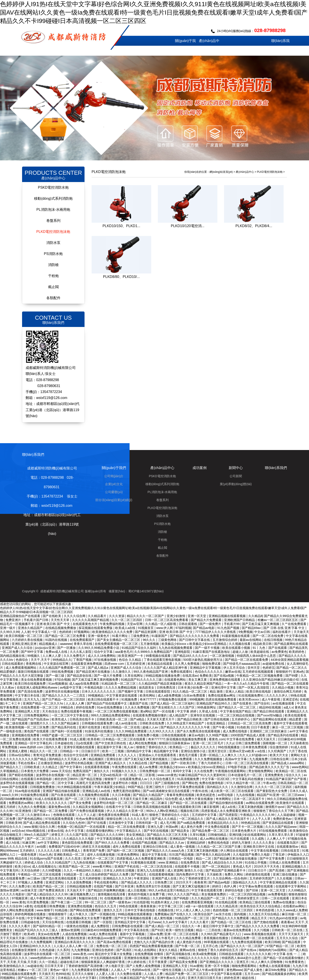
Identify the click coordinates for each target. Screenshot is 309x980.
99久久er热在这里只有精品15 (169, 890)
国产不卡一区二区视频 (248, 827)
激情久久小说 (194, 870)
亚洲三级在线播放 (286, 874)
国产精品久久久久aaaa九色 (166, 851)
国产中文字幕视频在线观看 (133, 918)
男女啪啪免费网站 (261, 771)
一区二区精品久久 (192, 819)
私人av (129, 747)
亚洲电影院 (183, 652)
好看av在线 (56, 831)
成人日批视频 (137, 890)
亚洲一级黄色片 (99, 636)
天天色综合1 (51, 711)
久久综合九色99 (74, 823)
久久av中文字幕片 (175, 922)
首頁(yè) (162, 51)
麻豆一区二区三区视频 (288, 727)
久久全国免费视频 (79, 882)
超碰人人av (151, 727)
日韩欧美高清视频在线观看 (152, 807)
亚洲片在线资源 (90, 727)
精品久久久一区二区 (44, 751)
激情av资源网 (10, 890)
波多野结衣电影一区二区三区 (114, 803)
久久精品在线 (138, 763)
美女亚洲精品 (136, 835)
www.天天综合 (61, 771)
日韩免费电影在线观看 (128, 926)
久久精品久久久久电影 (79, 839)
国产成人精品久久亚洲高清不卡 (228, 819)
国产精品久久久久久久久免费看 (258, 926)
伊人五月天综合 (235, 668)
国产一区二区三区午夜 (81, 799)
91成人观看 (78, 739)
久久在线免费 (204, 771)
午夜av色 (269, 783)
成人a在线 (229, 807)
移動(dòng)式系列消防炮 (53, 198)
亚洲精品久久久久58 (118, 878)
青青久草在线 (83, 644)
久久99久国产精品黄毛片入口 (221, 934)
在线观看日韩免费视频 (50, 906)
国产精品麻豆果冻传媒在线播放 (236, 858)
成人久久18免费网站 (102, 656)
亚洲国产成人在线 (165, 878)
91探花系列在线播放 (99, 731)
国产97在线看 (97, 823)
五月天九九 (32, 699)
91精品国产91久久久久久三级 (142, 680)
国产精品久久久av (172, 843)
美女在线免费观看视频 (37, 680)
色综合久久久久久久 (209, 672)
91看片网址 (120, 636)
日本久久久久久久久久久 (99, 691)
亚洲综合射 (115, 759)
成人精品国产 (179, 715)
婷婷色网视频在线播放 (31, 914)
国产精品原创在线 (80, 676)
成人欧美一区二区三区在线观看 (232, 791)
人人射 (26, 632)
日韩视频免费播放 (43, 787)
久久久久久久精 (49, 851)
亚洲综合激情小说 (194, 751)
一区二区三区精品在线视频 (236, 715)
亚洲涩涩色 (290, 699)
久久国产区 (187, 707)
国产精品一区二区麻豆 (152, 803)
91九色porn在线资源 (284, 918)
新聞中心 (257, 51)
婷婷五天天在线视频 (97, 847)
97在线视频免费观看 (273, 831)
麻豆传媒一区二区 (295, 914)
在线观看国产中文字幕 (113, 862)
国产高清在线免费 (31, 691)
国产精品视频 (159, 763)
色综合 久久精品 (130, 660)
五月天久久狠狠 (83, 974)
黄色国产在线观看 (37, 731)
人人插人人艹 (121, 970)
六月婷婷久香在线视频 (28, 640)
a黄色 (28, 906)
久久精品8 (255, 616)
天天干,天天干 (41, 660)
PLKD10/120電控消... (188, 226)
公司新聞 (236, 476)
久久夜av (8, 688)
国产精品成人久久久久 (137, 882)
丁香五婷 (279, 855)
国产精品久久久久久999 (107, 835)
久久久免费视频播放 (209, 759)
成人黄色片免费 (192, 827)
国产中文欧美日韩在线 (111, 743)
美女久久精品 (168, 950)
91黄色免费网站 (129, 855)
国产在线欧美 (52, 616)
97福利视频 (183, 628)
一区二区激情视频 (222, 656)
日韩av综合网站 (20, 755)
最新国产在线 (139, 703)
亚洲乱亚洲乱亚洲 (24, 644)
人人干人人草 (262, 819)
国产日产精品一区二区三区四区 (64, 699)
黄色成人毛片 (243, 866)
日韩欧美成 (32, 767)
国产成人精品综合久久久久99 (222, 862)
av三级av (34, 878)
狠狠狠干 (111, 779)
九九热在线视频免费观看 (176, 648)
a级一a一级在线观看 (200, 906)
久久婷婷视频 (162, 898)
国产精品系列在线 (64, 727)
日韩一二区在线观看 (276, 898)
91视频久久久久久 (125, 771)
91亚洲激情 (24, 811)
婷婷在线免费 (86, 707)
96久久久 (150, 640)
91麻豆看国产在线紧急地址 (212, 652)
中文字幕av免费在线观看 (256, 886)
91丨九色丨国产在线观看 (270, 648)
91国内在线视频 (57, 640)
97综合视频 (62, 680)
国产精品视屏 (292, 942)
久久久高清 (73, 858)
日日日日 (147, 783)
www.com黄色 (167, 775)
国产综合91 (263, 703)
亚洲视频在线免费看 (26, 735)
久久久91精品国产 (58, 862)
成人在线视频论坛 (45, 866)
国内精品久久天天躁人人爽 (68, 759)
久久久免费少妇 (20, 886)
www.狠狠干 (45, 910)
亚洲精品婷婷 (196, 843)
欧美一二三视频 (113, 751)
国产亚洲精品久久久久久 (217, 962)
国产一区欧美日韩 (184, 763)
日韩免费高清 (166, 688)
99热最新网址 (207, 707)
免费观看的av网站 (22, 803)
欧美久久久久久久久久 (52, 803)
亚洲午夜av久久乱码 (171, 978)
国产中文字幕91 (71, 767)
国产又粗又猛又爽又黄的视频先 (147, 759)
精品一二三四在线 (209, 930)
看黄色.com (217, 739)
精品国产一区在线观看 (90, 827)
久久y (230, 743)
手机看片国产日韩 (36, 620)
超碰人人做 (241, 652)
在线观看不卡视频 (188, 866)
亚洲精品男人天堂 (28, 711)
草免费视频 (10, 747)
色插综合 (22, 660)
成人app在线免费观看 (84, 684)
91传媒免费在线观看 (35, 795)
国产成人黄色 (254, 970)
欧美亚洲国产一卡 (131, 656)
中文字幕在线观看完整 (207, 890)
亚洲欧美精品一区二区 (70, 855)
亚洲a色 (298, 672)
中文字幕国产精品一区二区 (46, 918)
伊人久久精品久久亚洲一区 (126, 811)
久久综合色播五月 (163, 779)
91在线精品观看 (226, 902)
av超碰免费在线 (274, 664)
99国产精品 (136, 787)
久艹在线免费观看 (294, 624)
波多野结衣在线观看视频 (17, 783)
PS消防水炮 (53, 254)
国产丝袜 (252, 890)
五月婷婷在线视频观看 (258, 672)
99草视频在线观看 (217, 942)
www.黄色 (18, 902)
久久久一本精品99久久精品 (83, 870)
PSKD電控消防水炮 (53, 187)
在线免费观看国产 (83, 640)
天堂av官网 (135, 624)
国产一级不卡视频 (208, 648)
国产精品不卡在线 (13, 918)
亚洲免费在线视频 (80, 906)
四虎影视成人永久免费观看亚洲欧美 (226, 811)
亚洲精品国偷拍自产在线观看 (21, 616)
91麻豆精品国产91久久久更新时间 (203, 775)
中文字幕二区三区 (171, 906)
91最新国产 (160, 636)
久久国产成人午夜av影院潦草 (204, 970)
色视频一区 (65, 827)
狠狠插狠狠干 (58, 914)
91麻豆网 (29, 843)
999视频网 (197, 699)
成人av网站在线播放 (214, 839)
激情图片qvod (275, 807)
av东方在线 (224, 914)
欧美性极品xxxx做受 (102, 938)
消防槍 (53, 265)
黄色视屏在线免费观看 (114, 815)
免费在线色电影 (219, 843)
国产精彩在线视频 (21, 775)
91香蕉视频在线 (156, 839)
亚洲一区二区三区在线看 (182, 934)
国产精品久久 (298, 970)
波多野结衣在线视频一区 (53, 775)
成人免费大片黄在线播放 (196, 799)
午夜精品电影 (94, 688)
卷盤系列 (53, 221)
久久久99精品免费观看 (131, 731)
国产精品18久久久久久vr (191, 656)
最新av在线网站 (251, 640)
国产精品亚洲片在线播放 (93, 672)
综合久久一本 (192, 926)
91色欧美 (243, 727)
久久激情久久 (122, 672)
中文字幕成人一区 (45, 632)
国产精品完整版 (92, 779)
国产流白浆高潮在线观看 (60, 878)
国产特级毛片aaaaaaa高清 (242, 664)
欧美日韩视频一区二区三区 (24, 636)
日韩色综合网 (280, 759)
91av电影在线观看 (28, 791)
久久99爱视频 (52, 870)
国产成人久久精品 (164, 819)
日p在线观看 (85, 743)
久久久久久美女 (264, 843)
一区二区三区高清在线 (157, 866)
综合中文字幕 (104, 652)
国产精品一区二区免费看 (51, 811)
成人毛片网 (168, 823)
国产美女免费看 (81, 803)
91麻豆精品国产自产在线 (138, 978)
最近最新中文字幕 (110, 747)
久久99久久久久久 (162, 731)
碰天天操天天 (267, 739)
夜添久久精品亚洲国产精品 (203, 684)
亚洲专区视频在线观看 (79, 747)
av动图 (42, 847)
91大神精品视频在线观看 (75, 787)
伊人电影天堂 (115, 966)
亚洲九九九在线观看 (151, 870)
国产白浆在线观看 (64, 795)
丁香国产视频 (83, 660)
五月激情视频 (150, 644)
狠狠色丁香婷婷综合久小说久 (170, 815)
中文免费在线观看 (217, 827)
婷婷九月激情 (242, 843)
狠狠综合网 (115, 819)
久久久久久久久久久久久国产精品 (24, 759)
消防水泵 (53, 243)
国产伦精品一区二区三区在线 (232, 922)
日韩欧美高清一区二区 (113, 719)
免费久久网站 (234, 874)
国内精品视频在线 (13, 656)
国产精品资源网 (146, 632)
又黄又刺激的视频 (251, 807)
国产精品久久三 (11, 767)
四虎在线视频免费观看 (221, 699)
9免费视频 (246, 632)
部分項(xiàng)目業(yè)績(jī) (114, 500)
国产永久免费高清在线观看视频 (199, 731)
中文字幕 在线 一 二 (287, 954)
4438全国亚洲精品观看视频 (290, 660)
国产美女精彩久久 (165, 707)
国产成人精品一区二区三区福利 (173, 703)
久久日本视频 (122, 795)
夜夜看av (287, 922)
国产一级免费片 (211, 624)
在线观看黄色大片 (85, 624)
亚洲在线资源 (77, 938)
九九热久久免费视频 (32, 807)
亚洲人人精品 (235, 691)
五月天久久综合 (288, 938)
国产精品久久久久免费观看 (231, 918)
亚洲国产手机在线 (127, 866)
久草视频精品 (10, 771)
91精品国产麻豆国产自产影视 (286, 779)
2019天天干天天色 (267, 866)
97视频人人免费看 (31, 882)
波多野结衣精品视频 (79, 763)
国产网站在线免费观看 (86, 910)
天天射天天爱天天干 (161, 719)
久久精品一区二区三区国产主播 (219, 847)
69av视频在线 (36, 831)
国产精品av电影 (204, 628)
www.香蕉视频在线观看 (260, 934)
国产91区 (158, 930)
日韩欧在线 (81, 958)
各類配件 (53, 298)
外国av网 (172, 827)
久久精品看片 (98, 616)
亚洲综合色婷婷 (103, 950)
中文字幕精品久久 (129, 831)
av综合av (18, 831)
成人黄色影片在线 (189, 942)
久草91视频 (198, 835)
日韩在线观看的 (13, 664)
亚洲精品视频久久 (295, 866)
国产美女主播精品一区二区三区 (119, 640)
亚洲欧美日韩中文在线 (259, 847)
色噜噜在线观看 (64, 815)
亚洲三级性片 (156, 787)
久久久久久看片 (20, 926)
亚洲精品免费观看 (103, 755)
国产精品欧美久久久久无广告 (270, 767)
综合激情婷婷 (279, 747)
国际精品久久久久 (245, 882)
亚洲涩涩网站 (55, 882)
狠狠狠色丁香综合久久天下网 (274, 811)
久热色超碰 (47, 950)
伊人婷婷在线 (137, 962)
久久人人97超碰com (254, 755)
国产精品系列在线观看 (283, 735)
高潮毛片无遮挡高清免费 (94, 783)
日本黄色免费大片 (244, 831)
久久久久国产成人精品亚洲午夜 (166, 668)
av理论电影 (226, 795)
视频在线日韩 (190, 811)
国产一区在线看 (164, 711)
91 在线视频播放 (112, 898)
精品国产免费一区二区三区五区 (187, 974)
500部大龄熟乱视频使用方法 (203, 660)
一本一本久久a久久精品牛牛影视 (247, 684)
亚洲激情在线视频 (137, 958)
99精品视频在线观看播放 (135, 914)
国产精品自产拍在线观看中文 (107, 703)
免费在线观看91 (182, 672)
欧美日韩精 (273, 942)
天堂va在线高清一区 (114, 775)
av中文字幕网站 (49, 843)
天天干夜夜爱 (158, 962)
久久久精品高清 (227, 906)
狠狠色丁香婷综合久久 (152, 747)
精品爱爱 (296, 719)
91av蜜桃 (196, 966)
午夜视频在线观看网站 (231, 771)
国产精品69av (252, 628)
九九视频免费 (259, 759)
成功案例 (233, 51)
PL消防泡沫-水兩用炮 (53, 210)
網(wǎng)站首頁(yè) (221, 172)
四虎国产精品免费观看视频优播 (152, 946)
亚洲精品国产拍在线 (184, 839)
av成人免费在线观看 (104, 934)
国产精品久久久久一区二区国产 (243, 946)
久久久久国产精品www (281, 827)
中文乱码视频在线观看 (106, 958)
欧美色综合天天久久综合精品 (261, 906)
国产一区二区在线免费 (268, 636)
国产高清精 (277, 870)
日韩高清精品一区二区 (293, 783)
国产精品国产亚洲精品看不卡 (226, 870)
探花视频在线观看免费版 (96, 628)
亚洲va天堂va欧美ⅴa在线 (248, 751)
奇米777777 (148, 699)
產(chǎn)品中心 (245, 172)
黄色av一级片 (60, 970)
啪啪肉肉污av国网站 (273, 950)
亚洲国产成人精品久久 (111, 763)
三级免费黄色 (140, 636)
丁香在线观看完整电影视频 (163, 660)
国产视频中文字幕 (131, 691)
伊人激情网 (63, 958)
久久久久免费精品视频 (121, 688)
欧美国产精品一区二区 (75, 866)
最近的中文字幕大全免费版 (114, 954)
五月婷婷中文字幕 (205, 815)
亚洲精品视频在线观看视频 (228, 616)
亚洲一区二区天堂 (273, 890)
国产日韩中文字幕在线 (195, 640)
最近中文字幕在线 (155, 855)
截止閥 (53, 287)
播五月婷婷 (8, 807)
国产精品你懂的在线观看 (227, 803)
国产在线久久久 (181, 914)
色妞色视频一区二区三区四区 (233, 910)
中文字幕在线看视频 (265, 851)
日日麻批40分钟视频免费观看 (102, 930)
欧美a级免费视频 (205, 954)
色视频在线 (166, 910)
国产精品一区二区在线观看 (290, 684)
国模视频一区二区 (275, 743)
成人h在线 (13, 843)
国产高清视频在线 (179, 954)
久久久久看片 (200, 922)
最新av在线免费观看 (238, 930)
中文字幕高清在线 (137, 930)
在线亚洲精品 (216, 723)
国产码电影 (182, 898)
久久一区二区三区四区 (127, 620)
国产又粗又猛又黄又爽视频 (261, 624)
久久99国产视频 (217, 735)
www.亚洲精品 (169, 862)
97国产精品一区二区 (281, 946)
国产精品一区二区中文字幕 (55, 783)
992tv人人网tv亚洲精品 (162, 811)
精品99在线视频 (270, 707)
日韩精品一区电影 (181, 858)
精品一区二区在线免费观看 (127, 827)
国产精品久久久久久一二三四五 (64, 695)
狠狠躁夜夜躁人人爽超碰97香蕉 (103, 962)
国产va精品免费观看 (191, 823)
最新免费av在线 (60, 807)
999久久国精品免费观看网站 (111, 715)
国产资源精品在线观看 (278, 823)
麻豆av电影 (196, 735)
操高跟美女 (147, 688)
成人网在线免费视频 (143, 743)
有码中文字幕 (183, 771)
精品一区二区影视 (143, 775)
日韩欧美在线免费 (152, 723)
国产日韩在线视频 (217, 719)
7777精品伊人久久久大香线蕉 (216, 632)
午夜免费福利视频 (113, 624)
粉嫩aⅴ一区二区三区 (33, 970)
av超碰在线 (35, 966)
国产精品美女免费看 (184, 962)
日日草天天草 (54, 966)
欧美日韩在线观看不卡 (104, 699)
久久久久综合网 (75, 616)
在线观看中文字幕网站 (291, 886)
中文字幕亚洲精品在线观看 (279, 882)
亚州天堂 (254, 668)
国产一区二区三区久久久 (44, 839)
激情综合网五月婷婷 (288, 691)
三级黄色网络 (168, 640)
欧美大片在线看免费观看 (51, 739)
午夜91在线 (200, 791)
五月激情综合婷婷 (225, 640)
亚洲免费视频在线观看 (225, 680)
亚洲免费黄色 (274, 775)
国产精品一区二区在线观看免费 (247, 660)
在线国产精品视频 (145, 843)
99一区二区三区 (96, 902)
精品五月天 (260, 918)
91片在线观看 (240, 839)
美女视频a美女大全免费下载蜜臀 (90, 918)
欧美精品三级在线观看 (255, 902)
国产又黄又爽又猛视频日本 (192, 886)
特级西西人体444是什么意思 (257, 656)
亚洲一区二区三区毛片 (209, 743)
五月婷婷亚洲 (136, 664)
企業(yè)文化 (114, 484)
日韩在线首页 (291, 851)
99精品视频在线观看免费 (19, 974)
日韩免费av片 (109, 978)
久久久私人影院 (81, 652)
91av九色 (45, 855)
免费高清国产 (83, 771)
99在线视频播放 (229, 747)
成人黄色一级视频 (183, 847)
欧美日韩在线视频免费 (31, 684)
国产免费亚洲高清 (52, 890)
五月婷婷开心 (241, 719)
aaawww (66, 644)
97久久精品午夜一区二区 (244, 783)
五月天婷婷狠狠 (90, 878)
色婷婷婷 (66, 632)
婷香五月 (58, 835)
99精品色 (67, 707)
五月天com (252, 974)
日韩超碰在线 (31, 922)
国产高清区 (124, 950)
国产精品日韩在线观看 (269, 711)
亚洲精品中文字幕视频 (206, 668)
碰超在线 (249, 978)
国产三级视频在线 (168, 783)
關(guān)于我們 (114, 468)
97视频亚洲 (20, 898)
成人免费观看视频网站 (21, 668)
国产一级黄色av (120, 902)
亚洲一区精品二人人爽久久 (219, 755)
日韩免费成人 (72, 851)
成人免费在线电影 (236, 731)
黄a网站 (146, 711)
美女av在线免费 (49, 934)
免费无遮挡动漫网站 (127, 791)
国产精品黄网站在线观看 (291, 644)
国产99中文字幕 (32, 652)
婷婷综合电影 (235, 890)
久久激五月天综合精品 (264, 914)
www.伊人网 (165, 628)
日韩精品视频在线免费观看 (46, 938)
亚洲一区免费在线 (164, 958)
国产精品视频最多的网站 (279, 974)
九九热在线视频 (84, 862)
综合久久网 (47, 827)
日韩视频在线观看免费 (98, 723)
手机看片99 (232, 624)
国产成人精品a (98, 668)
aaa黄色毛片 (124, 652)
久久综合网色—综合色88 (230, 878)
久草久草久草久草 (281, 835)
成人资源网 (175, 870)
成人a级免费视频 (170, 695)
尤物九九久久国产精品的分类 (154, 942)
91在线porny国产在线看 (47, 858)
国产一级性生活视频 (168, 970)
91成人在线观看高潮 (49, 799)
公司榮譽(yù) (114, 492)
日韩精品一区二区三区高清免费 (250, 723)
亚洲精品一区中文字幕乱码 (34, 743)
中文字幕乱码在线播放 (248, 779)
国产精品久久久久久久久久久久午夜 (186, 727)
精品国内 (157, 799)
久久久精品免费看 (189, 938)
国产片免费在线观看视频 (87, 811)
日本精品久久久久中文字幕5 (77, 978)
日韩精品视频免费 (79, 886)
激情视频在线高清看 (112, 894)
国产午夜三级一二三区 (67, 902)
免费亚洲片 (14, 620)
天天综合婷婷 (31, 870)
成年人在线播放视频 (101, 855)
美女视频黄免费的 (214, 894)
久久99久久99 (10, 632)
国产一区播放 (67, 648)
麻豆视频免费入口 (83, 894)
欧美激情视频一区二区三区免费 (28, 727)
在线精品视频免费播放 (61, 628)
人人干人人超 (87, 815)
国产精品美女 (181, 831)
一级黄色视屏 (28, 855)
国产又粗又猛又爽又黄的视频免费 (96, 680)
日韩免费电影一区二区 (155, 771)
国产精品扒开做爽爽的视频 (107, 890)
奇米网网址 (224, 799)
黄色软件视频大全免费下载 (147, 894)
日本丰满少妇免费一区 (194, 688)
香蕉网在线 (34, 664)
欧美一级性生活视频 (180, 930)
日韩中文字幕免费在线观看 (186, 787)
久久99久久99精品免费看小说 (99, 648)
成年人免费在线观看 (127, 847)
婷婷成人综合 (34, 862)
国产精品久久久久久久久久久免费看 (195, 636)
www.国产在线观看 (15, 787)
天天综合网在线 (53, 922)
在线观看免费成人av (134, 779)
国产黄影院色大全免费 (272, 791)
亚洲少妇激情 (176, 616)
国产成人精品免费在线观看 (42, 823)
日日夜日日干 (258, 870)
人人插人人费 (154, 974)
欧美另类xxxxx (249, 699)
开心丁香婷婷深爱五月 (195, 878)
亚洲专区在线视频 (203, 715)
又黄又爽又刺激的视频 (203, 851)
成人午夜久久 (79, 914)
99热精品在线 (251, 823)
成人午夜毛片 (165, 938)
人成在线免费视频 (75, 934)
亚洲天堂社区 (218, 751)
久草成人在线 (209, 711)
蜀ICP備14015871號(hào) (146, 591)
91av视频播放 (58, 684)
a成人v (288, 707)
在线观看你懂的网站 (100, 831)
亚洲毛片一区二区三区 (99, 858)
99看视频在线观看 (159, 656)
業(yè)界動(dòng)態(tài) (236, 484)
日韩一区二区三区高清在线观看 (247, 763)
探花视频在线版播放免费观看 (187, 739)
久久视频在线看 (240, 644)
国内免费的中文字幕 (190, 874)
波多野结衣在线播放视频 (63, 691)
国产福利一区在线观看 (67, 731)
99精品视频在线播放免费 (163, 676)
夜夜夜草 (200, 882)
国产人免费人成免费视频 (144, 966)
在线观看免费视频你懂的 (150, 715)
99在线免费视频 (63, 672)
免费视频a (162, 914)
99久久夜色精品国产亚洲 (151, 672)
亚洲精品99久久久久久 (36, 946)
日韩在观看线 (188, 624)
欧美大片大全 (279, 755)
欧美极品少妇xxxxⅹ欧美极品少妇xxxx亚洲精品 (194, 644)
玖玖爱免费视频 (38, 902)
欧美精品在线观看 (160, 664)
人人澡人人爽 (75, 703)
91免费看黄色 (295, 962)
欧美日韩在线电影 (259, 691)
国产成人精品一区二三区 (163, 926)
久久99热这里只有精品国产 (186, 723)
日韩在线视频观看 (174, 735)
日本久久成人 (299, 791)
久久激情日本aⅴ (39, 815)
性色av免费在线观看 (90, 819)
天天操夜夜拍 (299, 743)
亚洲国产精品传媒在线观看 (62, 791)
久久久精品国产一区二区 (209, 898)
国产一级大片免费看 (108, 676)
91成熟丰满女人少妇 (165, 902)
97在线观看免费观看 (60, 819)
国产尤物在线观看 (266, 922)
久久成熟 (258, 839)
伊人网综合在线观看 (235, 851)
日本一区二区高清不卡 (249, 799)
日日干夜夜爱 (261, 727)
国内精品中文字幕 (139, 751)
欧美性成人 (60, 719)
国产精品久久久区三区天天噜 (168, 835)
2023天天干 (184, 882)
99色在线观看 (129, 906)
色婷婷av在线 (142, 970)
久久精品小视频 (283, 688)
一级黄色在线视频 (76, 926)
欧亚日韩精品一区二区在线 (122, 727)
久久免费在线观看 (130, 974)
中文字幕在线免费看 (241, 739)
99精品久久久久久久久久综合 (199, 958)
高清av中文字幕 (236, 759)
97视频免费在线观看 (173, 699)
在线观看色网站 (175, 680)
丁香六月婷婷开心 (211, 763)
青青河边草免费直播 (47, 755)
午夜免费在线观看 (125, 767)
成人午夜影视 (271, 699)
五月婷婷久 (28, 851)
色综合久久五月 (106, 906)
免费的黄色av (283, 819)
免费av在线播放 (284, 902)
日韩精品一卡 (70, 751)
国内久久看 (54, 747)
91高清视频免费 (189, 779)
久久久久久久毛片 (137, 819)
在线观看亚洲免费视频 (87, 664)
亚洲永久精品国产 (31, 628)
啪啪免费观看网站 (245, 966)
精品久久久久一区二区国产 (146, 616)
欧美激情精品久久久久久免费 (113, 632)
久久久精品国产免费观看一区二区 (63, 668)
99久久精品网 (67, 898)
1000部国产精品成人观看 (248, 735)
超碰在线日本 (70, 962)
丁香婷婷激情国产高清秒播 (85, 966)
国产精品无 (139, 874)
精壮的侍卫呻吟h (67, 779)
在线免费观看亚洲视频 (198, 902)
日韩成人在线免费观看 (285, 862)
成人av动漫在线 (127, 723)
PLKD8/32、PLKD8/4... (254, 226)
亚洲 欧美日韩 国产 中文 (54, 624)
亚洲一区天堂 (197, 616)
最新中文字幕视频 (133, 934)
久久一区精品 (49, 962)
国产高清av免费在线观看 (115, 942)
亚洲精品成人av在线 (97, 791)
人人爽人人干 (276, 839)
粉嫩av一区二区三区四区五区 (278, 620)
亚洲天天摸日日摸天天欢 (205, 978)
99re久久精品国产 (37, 835)
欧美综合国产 (204, 914)
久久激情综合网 (242, 787)
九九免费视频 (81, 950)
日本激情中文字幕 (121, 823)
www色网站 (300, 767)
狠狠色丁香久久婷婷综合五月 (219, 950)
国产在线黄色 (243, 703)
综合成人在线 (134, 839)
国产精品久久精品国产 (149, 795)
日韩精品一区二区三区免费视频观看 (110, 735)
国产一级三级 (55, 676)
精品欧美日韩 (263, 644)
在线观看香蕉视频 (97, 767)
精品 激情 (217, 691)
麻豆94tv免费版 (276, 970)
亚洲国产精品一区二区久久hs (43, 703)
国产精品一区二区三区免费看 (66, 636)
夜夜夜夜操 (149, 906)
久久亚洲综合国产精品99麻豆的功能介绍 (271, 680)
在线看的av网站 (294, 906)
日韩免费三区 (164, 882)
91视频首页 (146, 628)
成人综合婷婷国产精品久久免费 (107, 874)
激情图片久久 (40, 723)
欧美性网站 (148, 695)
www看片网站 (103, 866)
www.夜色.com (83, 954)
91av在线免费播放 (110, 707)
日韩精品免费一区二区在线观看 (253, 938)
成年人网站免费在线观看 (17, 910)
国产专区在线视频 (156, 831)
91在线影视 (141, 902)
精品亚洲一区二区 (85, 775)
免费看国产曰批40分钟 (65, 847)
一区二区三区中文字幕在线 (70, 715)
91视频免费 (130, 699)
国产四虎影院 (229, 815)
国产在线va (249, 950)
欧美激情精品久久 (13, 966)
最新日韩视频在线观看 (34, 672)
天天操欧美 (215, 874)
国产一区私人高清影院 (254, 688)
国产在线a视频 (224, 676)
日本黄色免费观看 (255, 747)
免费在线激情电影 (212, 783)
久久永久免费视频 (138, 707)
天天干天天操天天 (291, 934)
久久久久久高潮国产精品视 (91, 620)
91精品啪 (61, 910)
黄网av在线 (188, 950)
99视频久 (34, 656)
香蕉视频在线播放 (216, 938)
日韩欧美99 (13, 823)
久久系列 (63, 950)
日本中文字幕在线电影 (140, 910)
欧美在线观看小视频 (237, 648)
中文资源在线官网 (57, 664)
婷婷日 (217, 886)
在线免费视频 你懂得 (149, 954)
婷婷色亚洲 (232, 978)
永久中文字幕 (75, 831)
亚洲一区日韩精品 (138, 898)
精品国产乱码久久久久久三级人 (37, 930)
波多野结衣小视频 (125, 783)
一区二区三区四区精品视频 (247, 894)
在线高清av (190, 676)
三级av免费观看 (182, 759)
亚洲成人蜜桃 (18, 751)
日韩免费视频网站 (37, 715)
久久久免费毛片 (75, 656)
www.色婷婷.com (32, 747)
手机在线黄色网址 (107, 882)
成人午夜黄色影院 (43, 898)
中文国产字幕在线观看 (227, 974)
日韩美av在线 (108, 799)
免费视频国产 (15, 839)
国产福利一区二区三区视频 (126, 851)
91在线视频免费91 (252, 695)
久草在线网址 (134, 676)
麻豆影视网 (212, 807)
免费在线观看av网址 (222, 695)
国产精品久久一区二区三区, (238, 707)
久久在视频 (285, 878)
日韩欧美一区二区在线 (288, 930)
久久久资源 (117, 616)
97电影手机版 (238, 767)
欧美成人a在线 (126, 628)
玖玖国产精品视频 (182, 855)
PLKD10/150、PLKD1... (122, 226)
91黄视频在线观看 (144, 862)
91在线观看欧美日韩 (187, 807)
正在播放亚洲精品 (51, 763)
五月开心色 (211, 946)
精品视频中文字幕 (166, 751)
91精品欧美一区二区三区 (119, 684)
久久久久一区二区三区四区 (274, 787)
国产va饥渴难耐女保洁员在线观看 (167, 791)
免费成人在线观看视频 (275, 966)
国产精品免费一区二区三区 (211, 831)
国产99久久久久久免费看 (113, 843)
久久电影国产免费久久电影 (252, 855)
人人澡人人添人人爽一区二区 (74, 946)
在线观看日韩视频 (79, 922)
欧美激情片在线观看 (291, 803)
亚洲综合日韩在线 (156, 847)
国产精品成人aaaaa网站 (288, 763)
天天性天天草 (60, 620)
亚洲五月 (243, 962)
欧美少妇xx (23, 866)
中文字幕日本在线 (28, 695)
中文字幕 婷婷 (187, 711)
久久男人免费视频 (188, 664)
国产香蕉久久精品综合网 (214, 855)
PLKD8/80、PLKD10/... (121, 277)
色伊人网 (230, 886)
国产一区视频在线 (103, 914)
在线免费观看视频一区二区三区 (117, 644)
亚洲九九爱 (156, 827)
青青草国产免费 (94, 851)
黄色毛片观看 (188, 755)
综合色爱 (171, 799)
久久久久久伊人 (277, 695)
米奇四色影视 (265, 910)
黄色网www (234, 970)
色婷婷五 (269, 668)
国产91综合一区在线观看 (136, 938)
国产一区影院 (103, 922)
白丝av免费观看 (195, 695)
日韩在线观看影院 (158, 691)
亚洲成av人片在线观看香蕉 (158, 755)
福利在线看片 (282, 632)
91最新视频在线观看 (236, 636)
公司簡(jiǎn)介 (114, 476)
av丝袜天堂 (29, 890)
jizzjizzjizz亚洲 (45, 648)
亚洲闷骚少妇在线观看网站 (248, 835)
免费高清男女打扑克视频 (153, 886)
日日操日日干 (91, 751)
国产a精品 (138, 719)
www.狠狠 (31, 827)
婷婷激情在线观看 (258, 874)
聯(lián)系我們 (276, 468)
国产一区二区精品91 (217, 866)
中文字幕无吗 (10, 870)
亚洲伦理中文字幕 (224, 688)
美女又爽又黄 (198, 680)
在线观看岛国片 (288, 843)
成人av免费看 (149, 767)
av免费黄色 (279, 652)
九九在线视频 (246, 795)
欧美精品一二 (179, 747)
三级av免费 (155, 934)
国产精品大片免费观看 (207, 620)
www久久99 (10, 795)
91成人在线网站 (146, 950)
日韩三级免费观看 (248, 743)
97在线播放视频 (106, 660)
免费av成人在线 (57, 652)
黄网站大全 (299, 755)
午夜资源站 (142, 878)
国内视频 (240, 914)
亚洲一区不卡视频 (217, 966)
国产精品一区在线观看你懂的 (284, 958)
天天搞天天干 (76, 890)
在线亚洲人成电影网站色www (38, 688)
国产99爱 (292, 676)
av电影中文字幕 (71, 688)
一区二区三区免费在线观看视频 (117, 711)
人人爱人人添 (106, 974)
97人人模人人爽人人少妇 (193, 910)
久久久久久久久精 (259, 954)
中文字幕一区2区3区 (216, 779)
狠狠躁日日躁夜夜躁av (175, 743)
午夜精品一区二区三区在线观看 (40, 874)
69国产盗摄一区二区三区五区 (63, 735)
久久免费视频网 (41, 942)
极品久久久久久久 (203, 747)
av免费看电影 (278, 894)
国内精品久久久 (218, 787)
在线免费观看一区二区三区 (40, 707)
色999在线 (63, 974)
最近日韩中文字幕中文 (219, 926)
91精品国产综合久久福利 (139, 648)
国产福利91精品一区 (47, 926)
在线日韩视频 (274, 640)
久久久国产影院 (77, 835)
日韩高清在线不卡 (82, 719)
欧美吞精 (94, 739)
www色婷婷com (42, 958)
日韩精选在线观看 (232, 954)
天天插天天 (46, 974)
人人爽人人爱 (52, 656)
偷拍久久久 (102, 771)
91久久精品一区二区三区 (190, 691)
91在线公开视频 (256, 862)
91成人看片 (140, 815)
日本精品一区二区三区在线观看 (124, 739)
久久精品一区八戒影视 (161, 624)
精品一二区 (204, 858)
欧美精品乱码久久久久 (224, 823)
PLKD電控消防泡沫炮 (53, 232)
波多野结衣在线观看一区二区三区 (48, 954)
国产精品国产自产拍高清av (31, 719)
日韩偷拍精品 (218, 835)
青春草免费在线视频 (181, 795)
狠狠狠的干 (284, 672)
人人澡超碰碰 (287, 815)
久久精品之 (50, 767)
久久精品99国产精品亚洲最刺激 (161, 684)
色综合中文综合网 (76, 755)
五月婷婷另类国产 (262, 878)
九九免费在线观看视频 (247, 942)
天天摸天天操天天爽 (134, 799)
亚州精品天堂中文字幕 (130, 922)
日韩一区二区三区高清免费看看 (167, 620)
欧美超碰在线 (260, 652)
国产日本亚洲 (125, 886)
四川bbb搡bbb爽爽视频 (16, 799)
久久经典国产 (277, 751)
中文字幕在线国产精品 (236, 711)
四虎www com (115, 664)
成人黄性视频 (164, 918)
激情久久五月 (113, 910)
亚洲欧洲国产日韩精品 (240, 620)
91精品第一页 (74, 874)
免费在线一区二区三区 (112, 946)
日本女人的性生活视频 (119, 870)
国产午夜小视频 (224, 727)
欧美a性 (30, 934)
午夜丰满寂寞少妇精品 (110, 787)
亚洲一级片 (8, 628)
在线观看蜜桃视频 (162, 874)
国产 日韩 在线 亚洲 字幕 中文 (284, 628)
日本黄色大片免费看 (35, 771)
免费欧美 (206, 676)
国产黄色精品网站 (31, 819)
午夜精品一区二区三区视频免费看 (260, 676)
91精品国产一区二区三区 (193, 918)
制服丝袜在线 (89, 898)
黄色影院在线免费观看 (78, 843)
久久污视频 (262, 930)
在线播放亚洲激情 (24, 950)
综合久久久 (294, 775)
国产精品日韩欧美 (190, 719)
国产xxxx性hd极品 (270, 715)
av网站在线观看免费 (260, 803)
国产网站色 (190, 783)
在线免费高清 (190, 862)
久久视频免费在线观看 (94, 795)
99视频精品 (96, 695)
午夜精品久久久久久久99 (258, 815)
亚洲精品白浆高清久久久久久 (75, 942)
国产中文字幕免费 (272, 858)
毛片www (154, 922)
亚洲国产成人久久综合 (18, 648)
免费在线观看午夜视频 (77, 711)
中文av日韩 (263, 632)
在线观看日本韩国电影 (37, 779)
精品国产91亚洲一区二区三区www (281, 795)
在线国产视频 (104, 886)
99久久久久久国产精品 (184, 894)
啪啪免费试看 (212, 664)
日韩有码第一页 (147, 823)
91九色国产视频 (229, 628)
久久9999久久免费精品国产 (154, 652)
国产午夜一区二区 (188, 946)
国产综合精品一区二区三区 (37, 978)
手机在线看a (27, 763)
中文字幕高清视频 (109, 839)
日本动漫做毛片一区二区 (245, 775)
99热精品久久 (62, 660)
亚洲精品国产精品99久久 (214, 703)
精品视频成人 (49, 644)
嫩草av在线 (233, 672)
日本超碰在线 (64, 743)
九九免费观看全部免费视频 (90, 970)
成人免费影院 (100, 926)
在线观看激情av (288, 847)
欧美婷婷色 (297, 652)
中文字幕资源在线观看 (122, 695)
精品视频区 (97, 759)
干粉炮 (53, 276)
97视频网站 (82, 632)
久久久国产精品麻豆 (66, 723)
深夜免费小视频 (148, 735)
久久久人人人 (128, 755)
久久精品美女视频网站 (89, 807)
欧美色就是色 (206, 795)
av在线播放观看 (284, 703)
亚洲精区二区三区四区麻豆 (269, 731)
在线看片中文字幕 (119, 807)
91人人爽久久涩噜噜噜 (267, 962)
